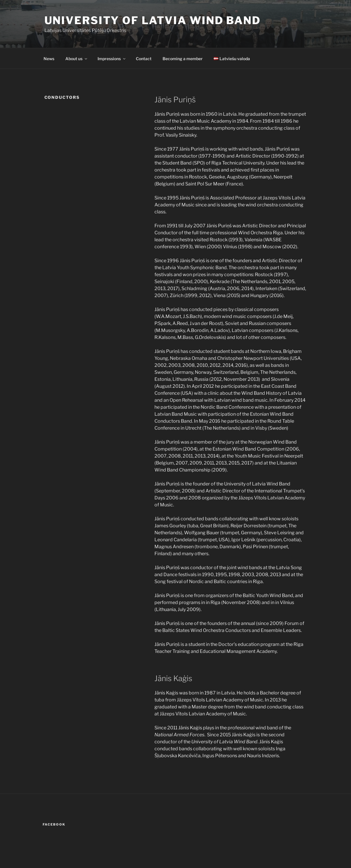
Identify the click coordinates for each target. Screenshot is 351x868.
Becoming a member (183, 59)
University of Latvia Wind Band (153, 20)
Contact (144, 59)
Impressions (112, 59)
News (49, 59)
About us (77, 59)
